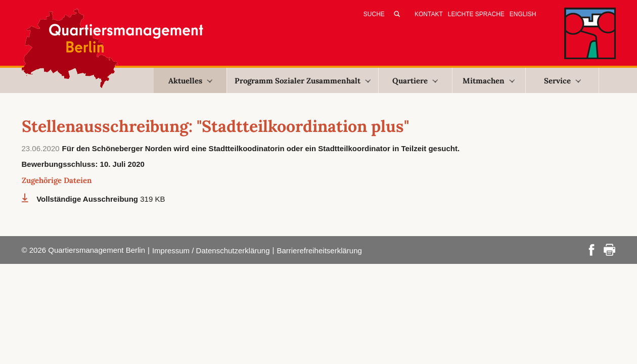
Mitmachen (489, 81)
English (523, 14)
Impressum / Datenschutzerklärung (211, 251)
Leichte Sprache (476, 14)
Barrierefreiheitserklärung (319, 251)
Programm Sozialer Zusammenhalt (303, 81)
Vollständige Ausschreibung (88, 199)
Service (562, 81)
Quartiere (415, 81)
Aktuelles (190, 81)
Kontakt (429, 14)
